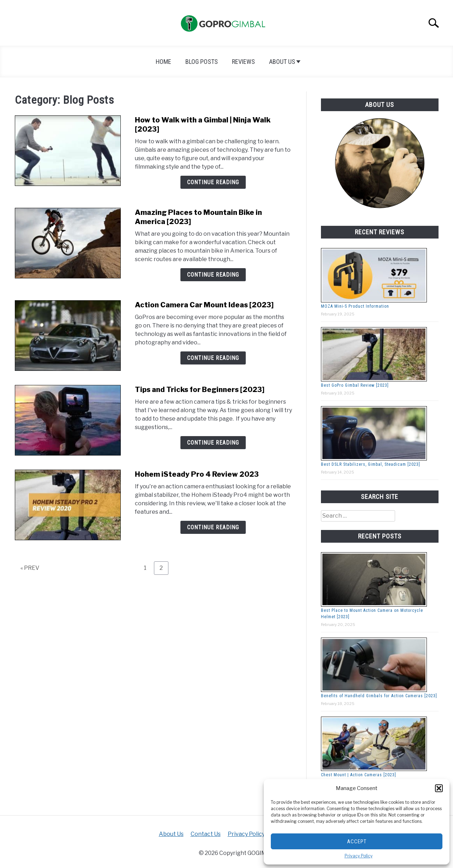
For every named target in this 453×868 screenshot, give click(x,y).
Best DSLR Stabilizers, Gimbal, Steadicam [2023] (371, 464)
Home (163, 62)
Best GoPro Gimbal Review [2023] (355, 385)
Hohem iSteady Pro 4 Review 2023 (197, 474)
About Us (282, 62)
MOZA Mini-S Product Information (355, 306)
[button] (439, 788)
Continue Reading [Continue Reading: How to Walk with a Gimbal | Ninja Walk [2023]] (213, 182)
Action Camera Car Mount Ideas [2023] (204, 305)
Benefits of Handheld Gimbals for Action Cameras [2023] (379, 696)
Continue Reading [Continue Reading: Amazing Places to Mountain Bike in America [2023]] (213, 275)
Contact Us (206, 834)
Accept (357, 842)
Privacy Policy (359, 856)
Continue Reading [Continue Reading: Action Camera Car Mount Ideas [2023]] (213, 358)
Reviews (243, 62)
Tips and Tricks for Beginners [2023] (200, 390)
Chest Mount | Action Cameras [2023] (359, 775)
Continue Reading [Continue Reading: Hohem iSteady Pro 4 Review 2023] (213, 527)
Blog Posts (202, 62)
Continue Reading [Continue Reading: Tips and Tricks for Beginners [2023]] (213, 443)
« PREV (30, 568)
